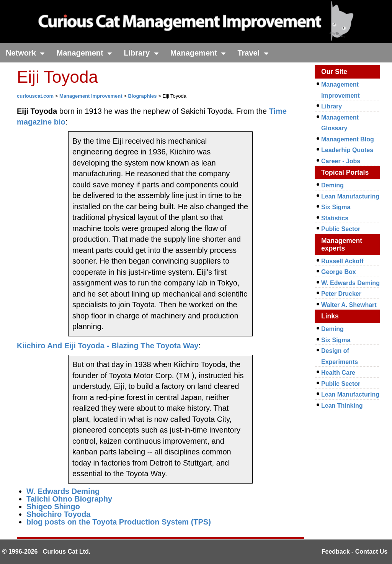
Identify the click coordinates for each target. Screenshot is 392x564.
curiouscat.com (35, 96)
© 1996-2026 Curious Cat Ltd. (47, 552)
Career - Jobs (341, 161)
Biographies (142, 96)
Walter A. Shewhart (349, 305)
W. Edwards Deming (63, 491)
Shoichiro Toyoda (58, 514)
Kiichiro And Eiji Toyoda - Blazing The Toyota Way (108, 346)
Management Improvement (91, 96)
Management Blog (348, 139)
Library (141, 53)
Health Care (338, 373)
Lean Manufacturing (350, 196)
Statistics (335, 218)
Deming (332, 185)
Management (84, 53)
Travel (253, 53)
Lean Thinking (342, 406)
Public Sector (341, 229)
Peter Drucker (341, 294)
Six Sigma (336, 207)
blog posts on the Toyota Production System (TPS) (119, 522)
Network (25, 53)
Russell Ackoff (342, 261)
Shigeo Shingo (53, 507)
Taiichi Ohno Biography (69, 499)
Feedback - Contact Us (354, 552)
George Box (339, 272)
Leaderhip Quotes (347, 150)
